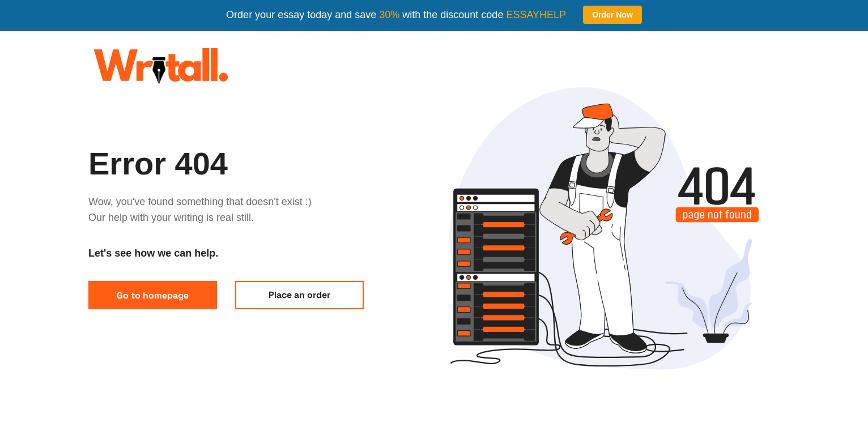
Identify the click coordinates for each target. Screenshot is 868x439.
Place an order (299, 295)
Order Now (612, 15)
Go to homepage (153, 295)
